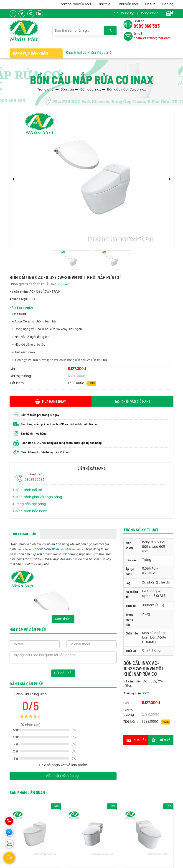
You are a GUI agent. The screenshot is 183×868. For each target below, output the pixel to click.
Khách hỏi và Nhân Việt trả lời (89, 53)
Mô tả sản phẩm (25, 534)
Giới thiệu (105, 4)
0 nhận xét (62, 284)
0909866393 (34, 479)
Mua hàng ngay (51, 401)
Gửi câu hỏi (63, 673)
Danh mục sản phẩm (30, 53)
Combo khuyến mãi (75, 4)
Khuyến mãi (129, 4)
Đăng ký (127, 14)
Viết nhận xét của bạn (63, 776)
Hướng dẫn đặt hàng (30, 504)
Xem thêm (63, 619)
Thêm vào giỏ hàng (133, 401)
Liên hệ (168, 4)
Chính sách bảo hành (30, 511)
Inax (32, 299)
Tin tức (150, 4)
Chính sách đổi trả (28, 490)
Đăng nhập (150, 14)
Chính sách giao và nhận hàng (38, 497)
